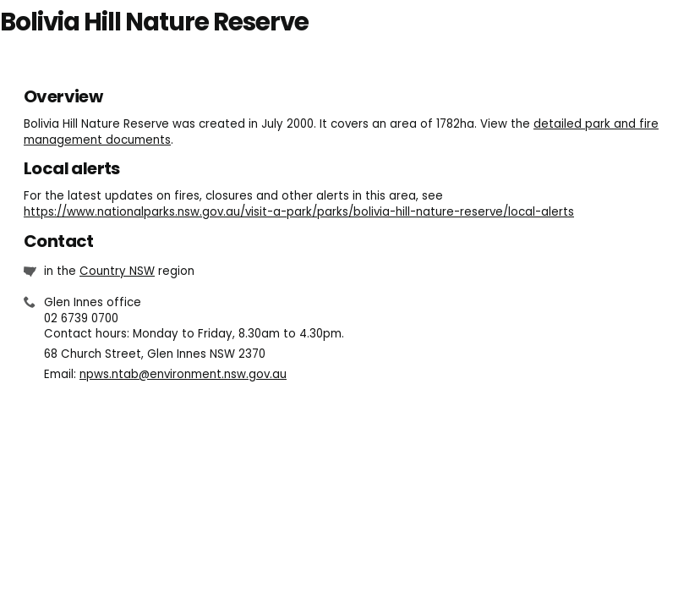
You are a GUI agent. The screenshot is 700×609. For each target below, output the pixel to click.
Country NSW (117, 271)
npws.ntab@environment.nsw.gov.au (183, 374)
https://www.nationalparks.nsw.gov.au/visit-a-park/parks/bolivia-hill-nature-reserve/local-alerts (299, 212)
